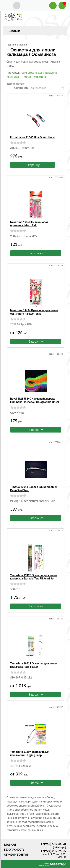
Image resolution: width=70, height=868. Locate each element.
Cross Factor (35, 73)
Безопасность (14, 850)
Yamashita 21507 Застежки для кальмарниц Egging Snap (30, 753)
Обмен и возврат (16, 855)
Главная (10, 845)
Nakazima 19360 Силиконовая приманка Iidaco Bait (29, 224)
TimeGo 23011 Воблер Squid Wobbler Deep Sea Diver (34, 489)
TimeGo (26, 77)
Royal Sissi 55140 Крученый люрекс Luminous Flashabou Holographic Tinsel (35, 400)
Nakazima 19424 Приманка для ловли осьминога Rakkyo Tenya (34, 312)
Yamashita (40, 77)
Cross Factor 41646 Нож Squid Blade (32, 137)
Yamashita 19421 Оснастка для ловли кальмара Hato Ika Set (34, 665)
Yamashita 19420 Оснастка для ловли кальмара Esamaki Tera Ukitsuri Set (34, 577)
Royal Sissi (13, 77)
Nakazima (51, 73)
